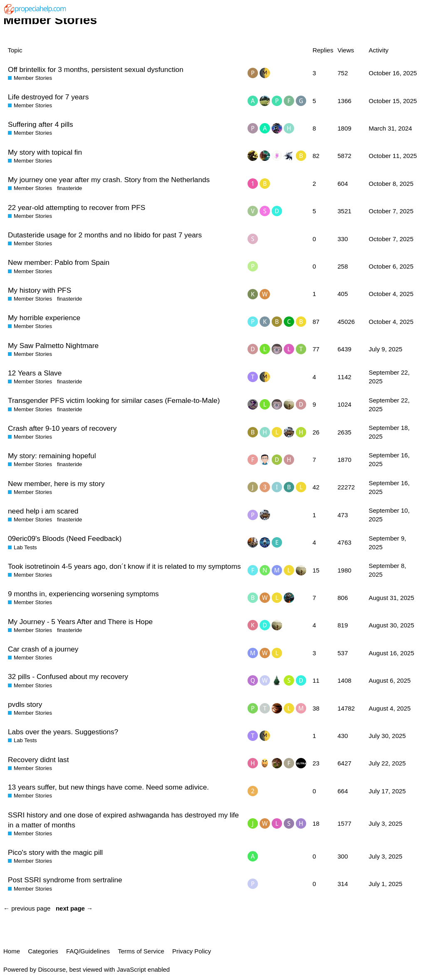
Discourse (52, 969)
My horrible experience (44, 318)
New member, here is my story (56, 484)
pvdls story (25, 704)
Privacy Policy (192, 951)
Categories (43, 951)
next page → (74, 908)
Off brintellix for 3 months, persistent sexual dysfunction (96, 69)
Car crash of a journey (43, 649)
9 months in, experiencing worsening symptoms (83, 594)
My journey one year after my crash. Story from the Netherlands (109, 180)
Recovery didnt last (38, 760)
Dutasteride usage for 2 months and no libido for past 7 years (105, 235)
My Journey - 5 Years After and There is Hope (80, 622)
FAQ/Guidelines (88, 951)
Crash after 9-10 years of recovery (62, 428)
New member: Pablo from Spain (59, 262)
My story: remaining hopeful (52, 456)
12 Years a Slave (35, 373)
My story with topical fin (45, 152)
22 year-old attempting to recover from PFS (77, 207)
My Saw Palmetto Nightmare (53, 346)
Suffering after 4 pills (41, 124)
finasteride (69, 188)
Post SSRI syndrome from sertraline (65, 880)
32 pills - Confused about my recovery (68, 676)
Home (12, 951)
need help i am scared (43, 511)
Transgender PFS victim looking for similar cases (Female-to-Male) (114, 400)
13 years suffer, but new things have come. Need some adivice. (108, 787)
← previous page (27, 908)
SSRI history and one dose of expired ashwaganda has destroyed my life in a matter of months (123, 820)
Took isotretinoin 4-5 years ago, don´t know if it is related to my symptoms (124, 566)
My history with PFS (40, 290)
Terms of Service (141, 951)
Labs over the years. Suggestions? (63, 732)
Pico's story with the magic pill (55, 852)
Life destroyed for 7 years (48, 97)
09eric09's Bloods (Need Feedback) (65, 538)
